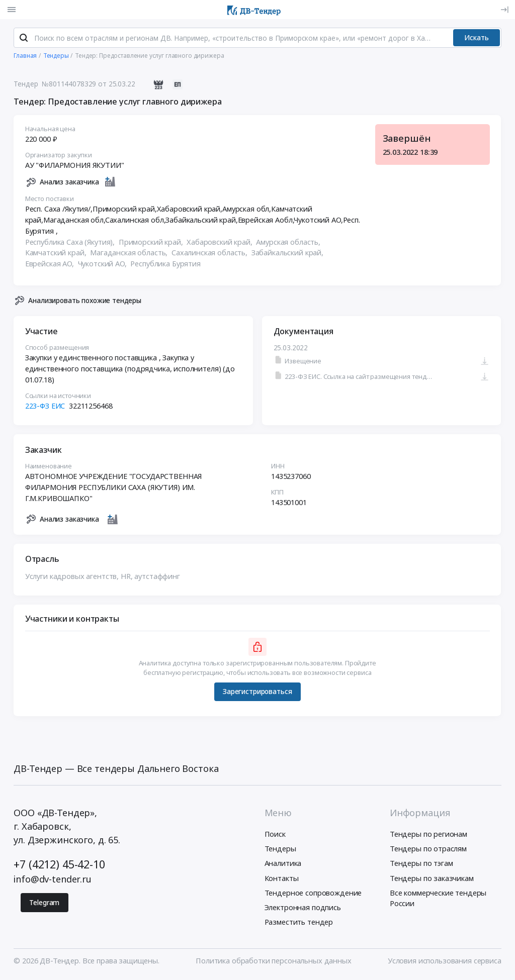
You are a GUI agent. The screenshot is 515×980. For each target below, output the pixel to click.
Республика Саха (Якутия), (71, 244)
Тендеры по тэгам (421, 865)
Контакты (282, 879)
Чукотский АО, (103, 265)
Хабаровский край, (221, 244)
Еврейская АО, (51, 265)
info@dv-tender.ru (53, 881)
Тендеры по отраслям (428, 850)
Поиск (275, 836)
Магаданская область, (130, 255)
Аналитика (283, 865)
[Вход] (504, 10)
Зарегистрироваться (257, 693)
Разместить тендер (299, 924)
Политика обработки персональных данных (273, 962)
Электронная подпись (303, 909)
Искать (477, 39)
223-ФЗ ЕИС (45, 408)
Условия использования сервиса (445, 962)
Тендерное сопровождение (313, 894)
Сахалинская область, (210, 255)
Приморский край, (152, 244)
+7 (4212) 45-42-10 (59, 866)
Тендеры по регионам (428, 836)
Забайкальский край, (288, 255)
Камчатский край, (57, 255)
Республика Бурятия (166, 265)
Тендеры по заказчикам (432, 879)
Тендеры (280, 850)
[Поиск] (24, 40)
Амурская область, (289, 244)
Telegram (44, 904)
